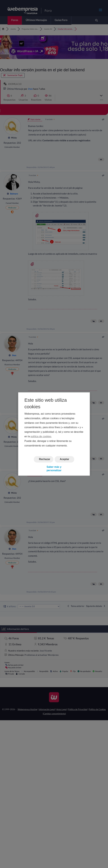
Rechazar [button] (45, 459)
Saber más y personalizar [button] (54, 469)
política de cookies (41, 436)
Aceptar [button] (65, 459)
